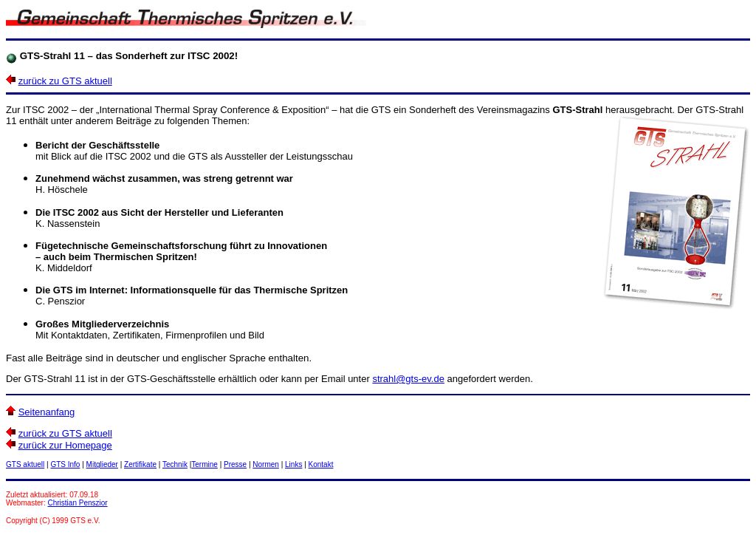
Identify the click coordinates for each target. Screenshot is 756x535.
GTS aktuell (25, 464)
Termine (205, 464)
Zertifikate (140, 464)
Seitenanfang (47, 412)
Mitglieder (102, 464)
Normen (266, 464)
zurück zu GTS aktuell (65, 81)
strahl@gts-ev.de (408, 379)
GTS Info (65, 464)
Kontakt (321, 464)
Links (293, 464)
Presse (235, 464)
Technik (175, 464)
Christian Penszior (78, 503)
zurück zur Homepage (65, 445)
